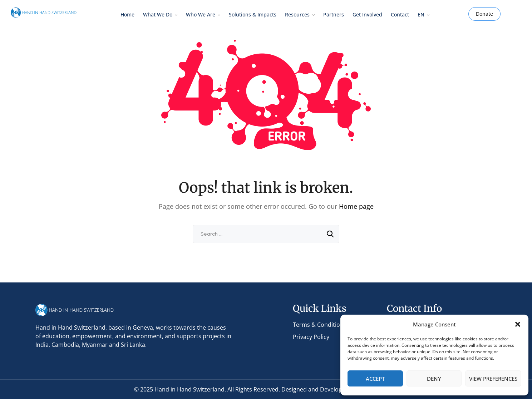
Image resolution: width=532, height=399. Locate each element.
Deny (434, 379)
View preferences (493, 379)
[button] (518, 324)
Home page (356, 206)
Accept (375, 379)
